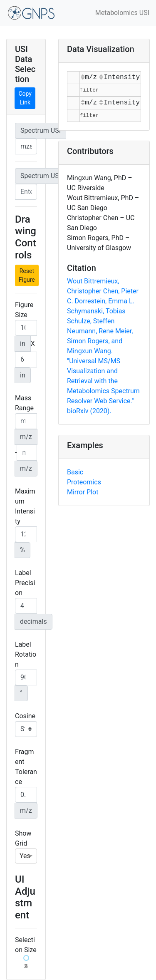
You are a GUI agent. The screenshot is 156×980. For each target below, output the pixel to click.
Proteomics (84, 482)
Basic (75, 472)
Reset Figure (27, 275)
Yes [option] (25, 856)
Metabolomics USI (122, 13)
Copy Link (25, 98)
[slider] (26, 958)
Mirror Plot (83, 492)
